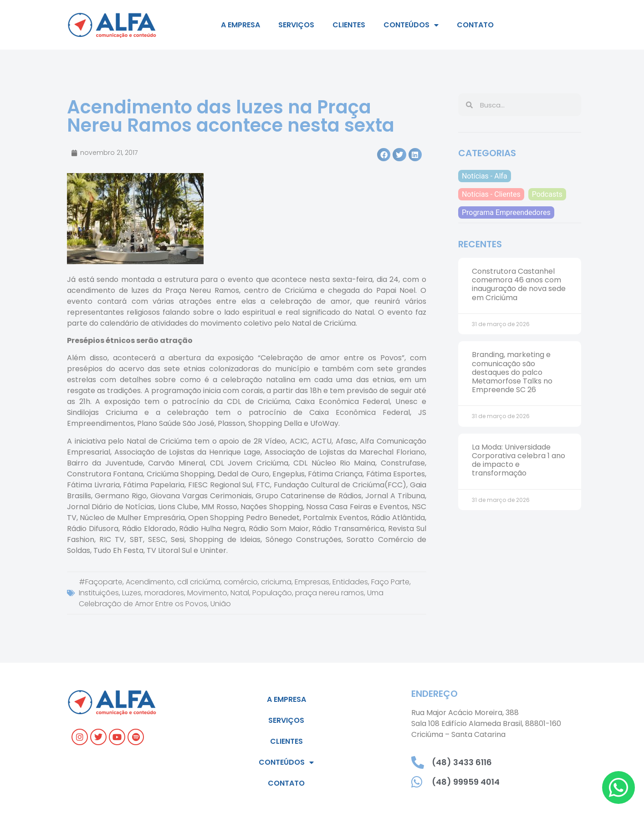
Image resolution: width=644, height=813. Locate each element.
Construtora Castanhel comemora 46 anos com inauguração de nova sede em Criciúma (519, 284)
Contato (475, 25)
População (272, 593)
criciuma (276, 582)
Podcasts (547, 194)
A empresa (240, 25)
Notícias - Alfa (485, 176)
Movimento (207, 593)
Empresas (312, 582)
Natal (240, 593)
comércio (241, 582)
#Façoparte (101, 582)
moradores (164, 593)
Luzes (132, 593)
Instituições (99, 593)
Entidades (350, 582)
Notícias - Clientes (491, 194)
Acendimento (150, 582)
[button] (384, 155)
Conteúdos (411, 25)
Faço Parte (390, 582)
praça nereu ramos (330, 593)
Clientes (349, 25)
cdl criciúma (199, 582)
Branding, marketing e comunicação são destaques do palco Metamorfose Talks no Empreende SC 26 (512, 372)
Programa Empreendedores (506, 212)
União (221, 604)
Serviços (296, 25)
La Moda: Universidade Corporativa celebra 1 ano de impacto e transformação (519, 460)
